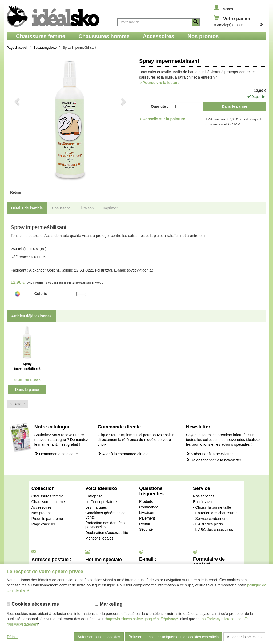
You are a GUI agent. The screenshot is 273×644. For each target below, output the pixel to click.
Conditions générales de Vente (105, 515)
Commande (149, 507)
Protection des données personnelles (105, 525)
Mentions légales (99, 538)
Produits (146, 501)
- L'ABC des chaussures (213, 530)
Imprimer (110, 208)
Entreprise (94, 496)
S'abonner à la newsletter (209, 454)
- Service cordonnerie (211, 519)
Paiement (147, 518)
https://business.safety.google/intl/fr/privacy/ (142, 619)
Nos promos (41, 513)
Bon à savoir (203, 502)
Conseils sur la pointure (164, 119)
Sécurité (146, 529)
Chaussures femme (48, 496)
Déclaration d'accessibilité (107, 533)
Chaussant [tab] (61, 208)
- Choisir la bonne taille (212, 507)
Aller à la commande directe (123, 454)
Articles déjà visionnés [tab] (31, 316)
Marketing (109, 604)
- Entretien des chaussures (215, 513)
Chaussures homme (48, 502)
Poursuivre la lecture (161, 83)
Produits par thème (47, 519)
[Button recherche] (196, 22)
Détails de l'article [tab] (27, 208)
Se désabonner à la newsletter (214, 460)
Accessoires (41, 507)
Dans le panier (235, 106)
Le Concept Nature (101, 502)
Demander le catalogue (56, 454)
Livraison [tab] (86, 208)
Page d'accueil (44, 524)
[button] (16, 119)
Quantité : (160, 106)
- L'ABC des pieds (208, 524)
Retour (16, 192)
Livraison (147, 513)
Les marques (96, 507)
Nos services (204, 496)
